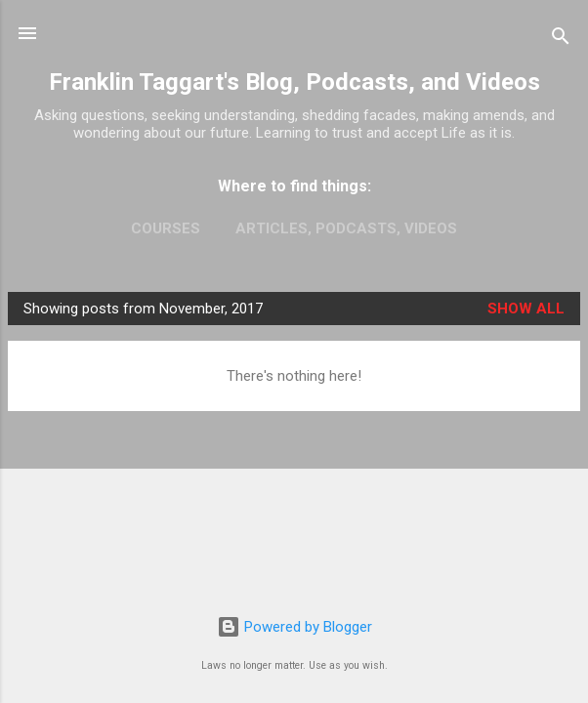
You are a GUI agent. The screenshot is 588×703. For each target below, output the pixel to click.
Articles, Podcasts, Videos (346, 228)
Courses (166, 228)
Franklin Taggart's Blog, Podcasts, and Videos (294, 82)
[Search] (561, 40)
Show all (526, 309)
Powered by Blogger (294, 627)
